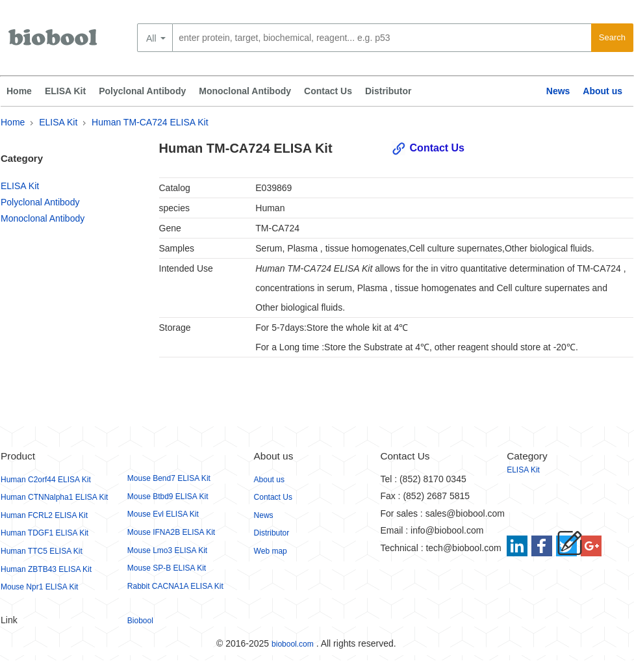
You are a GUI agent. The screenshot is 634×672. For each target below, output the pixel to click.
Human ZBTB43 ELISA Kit (46, 569)
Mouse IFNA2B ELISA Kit (171, 532)
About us (602, 91)
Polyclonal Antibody (142, 91)
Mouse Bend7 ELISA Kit (169, 478)
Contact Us (328, 91)
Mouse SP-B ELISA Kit (167, 568)
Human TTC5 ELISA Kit (42, 551)
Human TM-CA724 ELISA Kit (150, 122)
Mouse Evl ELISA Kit (163, 514)
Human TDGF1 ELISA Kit (44, 533)
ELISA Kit (65, 91)
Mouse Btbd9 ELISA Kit (168, 497)
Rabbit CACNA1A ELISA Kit (175, 586)
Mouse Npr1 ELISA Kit (39, 587)
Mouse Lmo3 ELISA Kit (167, 550)
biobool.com (293, 644)
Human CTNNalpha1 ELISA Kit (54, 497)
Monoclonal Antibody (245, 91)
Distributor (388, 91)
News (558, 91)
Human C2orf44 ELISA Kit (46, 480)
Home (19, 91)
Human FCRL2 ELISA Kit (44, 515)
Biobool (140, 621)
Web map (271, 551)
